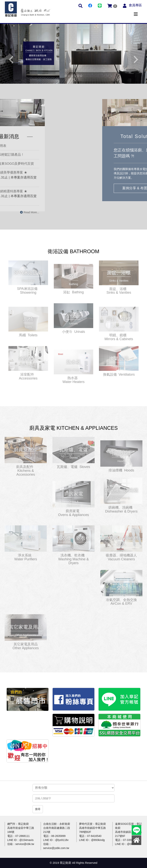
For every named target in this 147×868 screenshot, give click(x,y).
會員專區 (135, 5)
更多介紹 (28, 271)
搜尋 (38, 809)
